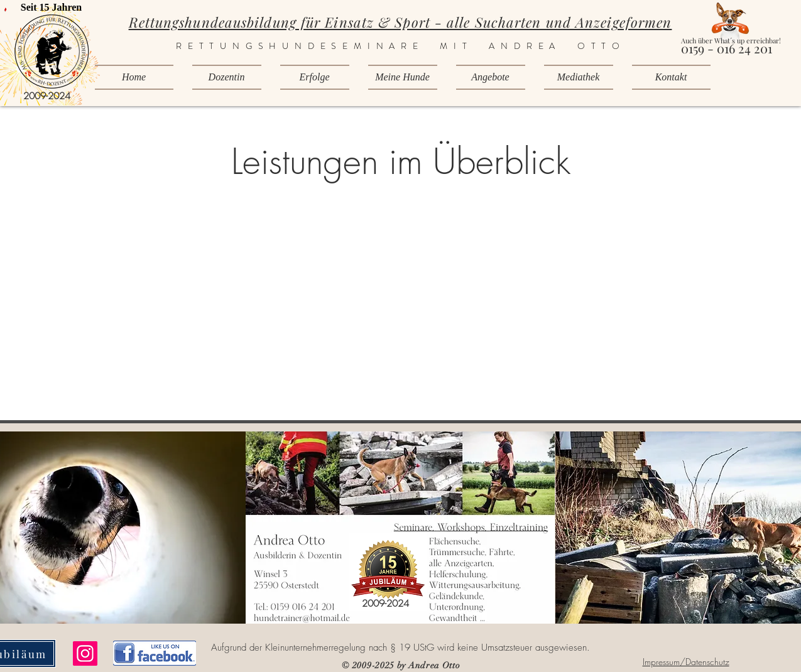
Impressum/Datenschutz (686, 662)
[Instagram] (85, 653)
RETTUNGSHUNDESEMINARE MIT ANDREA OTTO (401, 46)
